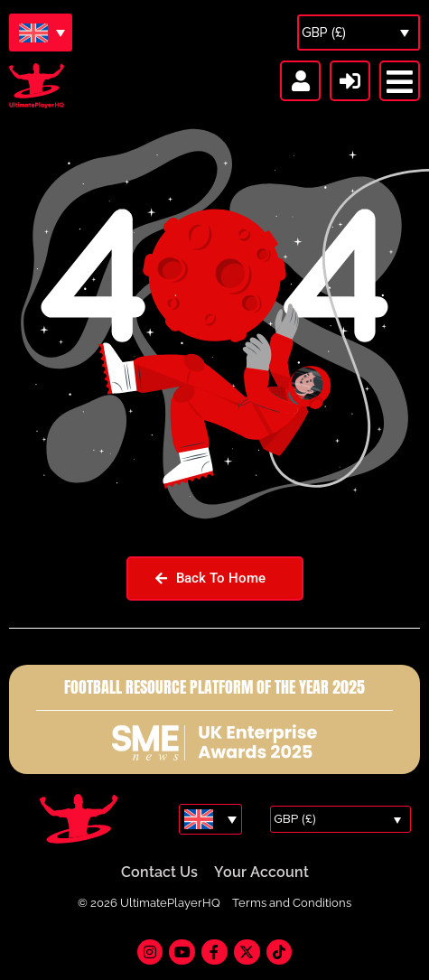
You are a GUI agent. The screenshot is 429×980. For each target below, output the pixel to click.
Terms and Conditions (292, 904)
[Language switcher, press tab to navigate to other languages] (41, 33)
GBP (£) (324, 33)
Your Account (261, 873)
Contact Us (159, 873)
